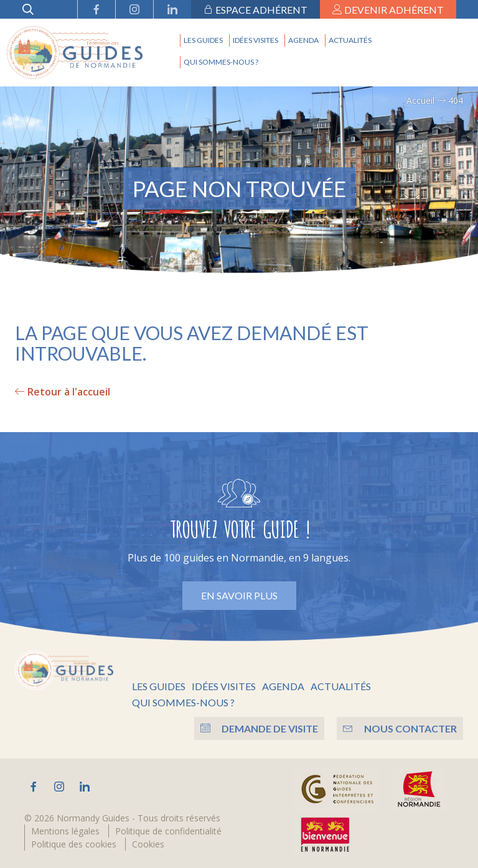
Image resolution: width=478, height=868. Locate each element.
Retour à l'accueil (63, 392)
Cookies (148, 844)
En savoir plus (239, 595)
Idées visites (255, 40)
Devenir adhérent (388, 10)
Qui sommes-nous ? (221, 62)
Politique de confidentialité (168, 831)
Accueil (420, 100)
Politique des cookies (74, 844)
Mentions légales (65, 831)
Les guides (203, 40)
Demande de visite (259, 728)
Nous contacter (400, 728)
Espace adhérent (255, 10)
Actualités (350, 40)
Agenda (303, 40)
